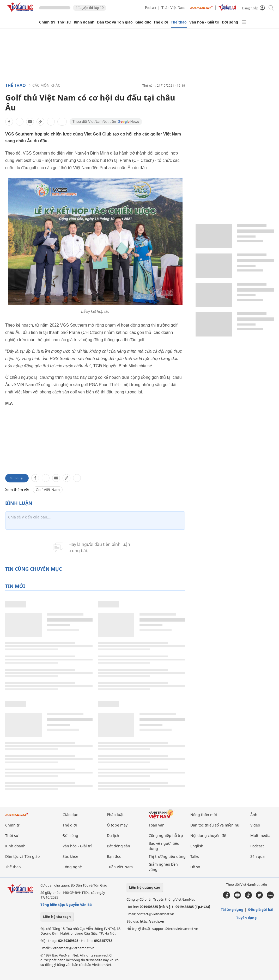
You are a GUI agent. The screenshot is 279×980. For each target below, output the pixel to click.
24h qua (257, 856)
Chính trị (47, 22)
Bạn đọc (114, 856)
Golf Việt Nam (48, 490)
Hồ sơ (195, 867)
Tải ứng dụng (232, 910)
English (197, 846)
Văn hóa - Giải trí (204, 22)
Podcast (151, 8)
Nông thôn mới (204, 815)
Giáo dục (143, 22)
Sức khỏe (70, 856)
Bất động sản (119, 846)
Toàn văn (157, 825)
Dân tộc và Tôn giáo (115, 22)
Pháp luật (115, 815)
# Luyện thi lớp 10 (90, 8)
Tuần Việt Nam (173, 8)
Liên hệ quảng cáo (145, 887)
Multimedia (260, 836)
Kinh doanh (84, 22)
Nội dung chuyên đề (208, 836)
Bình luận (17, 478)
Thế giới (161, 22)
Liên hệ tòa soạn (57, 917)
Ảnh (254, 815)
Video (255, 825)
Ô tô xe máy (117, 825)
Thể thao (179, 22)
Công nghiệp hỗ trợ (166, 836)
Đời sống (230, 22)
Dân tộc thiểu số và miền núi (215, 825)
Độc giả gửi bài (261, 910)
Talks (195, 856)
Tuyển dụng (246, 918)
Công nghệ (72, 867)
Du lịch (113, 836)
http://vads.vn (152, 921)
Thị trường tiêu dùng (167, 856)
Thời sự (64, 22)
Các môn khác (46, 85)
